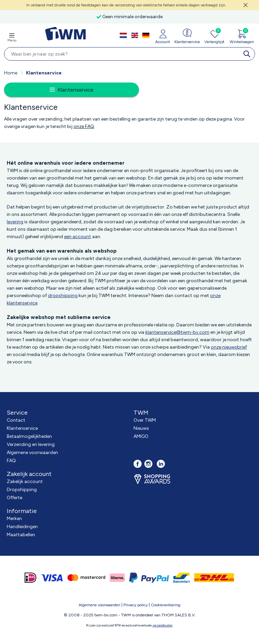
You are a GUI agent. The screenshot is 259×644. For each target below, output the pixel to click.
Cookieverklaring (166, 605)
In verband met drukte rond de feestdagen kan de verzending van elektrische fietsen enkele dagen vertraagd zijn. (126, 5)
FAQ (11, 461)
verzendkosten (162, 625)
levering (15, 222)
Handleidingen (22, 527)
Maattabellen (21, 535)
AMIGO (141, 436)
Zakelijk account (25, 481)
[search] (248, 54)
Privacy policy (136, 605)
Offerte (15, 498)
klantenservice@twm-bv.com (177, 332)
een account (78, 237)
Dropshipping (22, 490)
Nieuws (141, 428)
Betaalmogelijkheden (29, 436)
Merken (14, 519)
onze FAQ (84, 126)
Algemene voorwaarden (32, 453)
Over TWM (145, 420)
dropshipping (63, 296)
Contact (16, 420)
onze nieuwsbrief (229, 347)
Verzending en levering (31, 444)
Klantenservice (22, 428)
